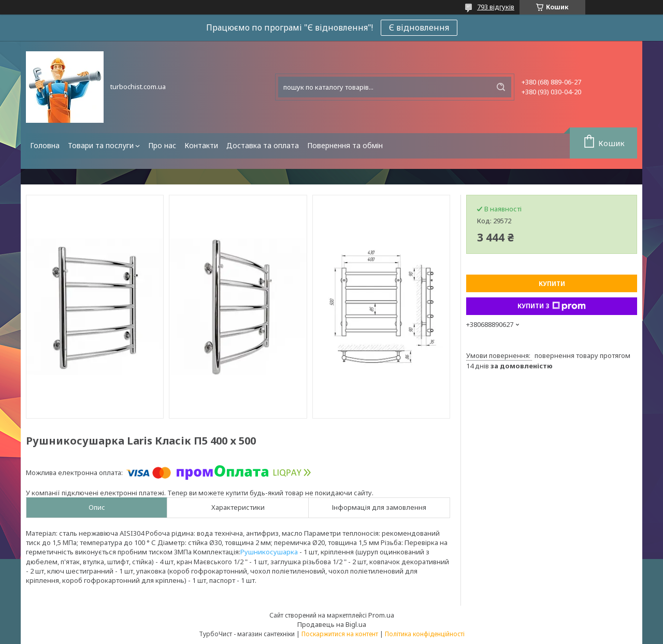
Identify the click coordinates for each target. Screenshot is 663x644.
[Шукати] (501, 87)
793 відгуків (496, 7)
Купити (552, 284)
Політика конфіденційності (425, 634)
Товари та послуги (101, 145)
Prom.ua (381, 615)
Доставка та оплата (263, 145)
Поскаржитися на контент (340, 634)
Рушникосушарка (269, 552)
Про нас (162, 145)
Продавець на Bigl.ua (332, 624)
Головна (45, 145)
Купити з (552, 306)
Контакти (201, 145)
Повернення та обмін (345, 145)
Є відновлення (419, 27)
